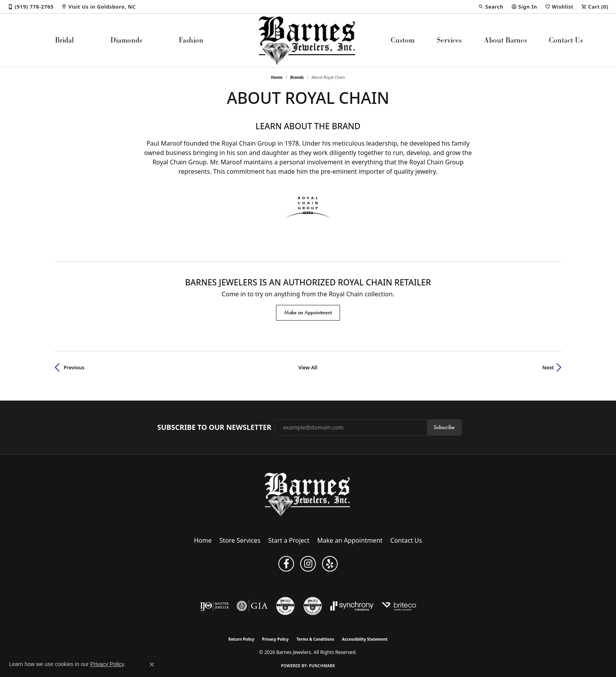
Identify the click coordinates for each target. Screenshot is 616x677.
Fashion (191, 40)
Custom (403, 40)
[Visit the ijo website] (215, 606)
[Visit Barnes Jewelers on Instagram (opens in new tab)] (308, 564)
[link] (31, 7)
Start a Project (289, 540)
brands (297, 77)
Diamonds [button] (126, 40)
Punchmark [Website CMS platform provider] (322, 666)
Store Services (240, 540)
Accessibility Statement (365, 639)
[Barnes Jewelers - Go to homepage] (308, 494)
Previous (74, 367)
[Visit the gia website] (252, 606)
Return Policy (241, 639)
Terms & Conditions (315, 639)
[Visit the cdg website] (313, 606)
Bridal (64, 40)
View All (308, 367)
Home (277, 77)
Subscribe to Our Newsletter (214, 428)
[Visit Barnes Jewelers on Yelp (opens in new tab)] (330, 564)
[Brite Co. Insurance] (399, 606)
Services (449, 40)
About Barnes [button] (506, 40)
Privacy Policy (275, 639)
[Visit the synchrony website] (352, 606)
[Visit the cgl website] (285, 606)
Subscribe (444, 427)
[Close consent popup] (152, 665)
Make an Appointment (308, 313)
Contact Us (566, 40)
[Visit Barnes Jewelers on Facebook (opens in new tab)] (286, 564)
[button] (491, 7)
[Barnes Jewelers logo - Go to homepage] (308, 40)
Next (548, 367)
